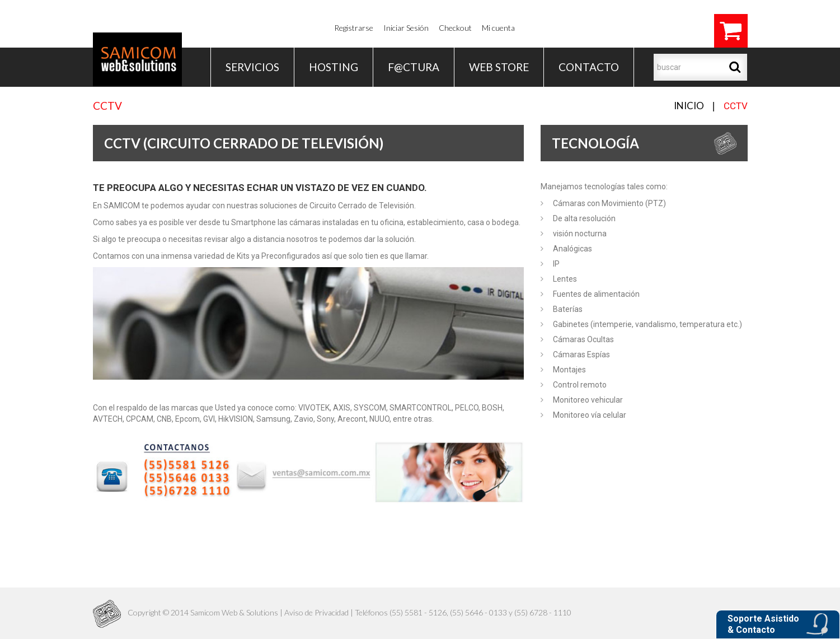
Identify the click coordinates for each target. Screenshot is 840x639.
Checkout (455, 28)
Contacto (589, 67)
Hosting (334, 67)
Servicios (252, 67)
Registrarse (354, 28)
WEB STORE (499, 67)
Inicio (689, 106)
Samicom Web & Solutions (234, 612)
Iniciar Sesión (406, 28)
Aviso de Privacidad (316, 612)
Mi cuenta (498, 28)
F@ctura (414, 67)
